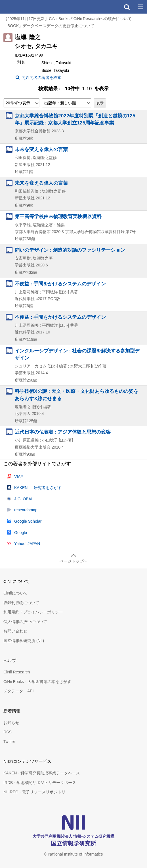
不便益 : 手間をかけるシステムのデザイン (60, 284)
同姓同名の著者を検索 (41, 77)
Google (21, 533)
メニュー (140, 7)
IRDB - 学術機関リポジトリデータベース (40, 783)
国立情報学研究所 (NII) (24, 641)
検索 (127, 7)
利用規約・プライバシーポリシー (33, 612)
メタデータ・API (19, 691)
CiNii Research (17, 672)
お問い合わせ (15, 631)
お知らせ (11, 723)
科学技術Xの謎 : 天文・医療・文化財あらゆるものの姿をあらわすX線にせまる (76, 395)
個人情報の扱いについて (25, 622)
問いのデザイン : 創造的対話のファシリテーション (70, 250)
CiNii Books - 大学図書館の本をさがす (37, 682)
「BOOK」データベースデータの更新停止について (49, 26)
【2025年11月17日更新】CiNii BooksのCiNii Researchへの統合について (68, 19)
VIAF (19, 477)
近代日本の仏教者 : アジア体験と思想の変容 (63, 432)
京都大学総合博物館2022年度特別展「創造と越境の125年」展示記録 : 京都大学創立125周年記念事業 (75, 119)
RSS (8, 732)
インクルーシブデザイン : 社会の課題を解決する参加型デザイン (77, 354)
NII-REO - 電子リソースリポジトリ (34, 792)
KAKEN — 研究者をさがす (38, 488)
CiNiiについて (16, 593)
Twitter (9, 742)
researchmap (26, 510)
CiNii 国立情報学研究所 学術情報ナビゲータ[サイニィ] (25, 7)
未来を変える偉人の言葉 (41, 149)
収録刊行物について (21, 603)
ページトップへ (73, 561)
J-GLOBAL (24, 499)
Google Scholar (28, 521)
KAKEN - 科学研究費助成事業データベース (42, 773)
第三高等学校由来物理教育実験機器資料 (58, 216)
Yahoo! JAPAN (27, 544)
